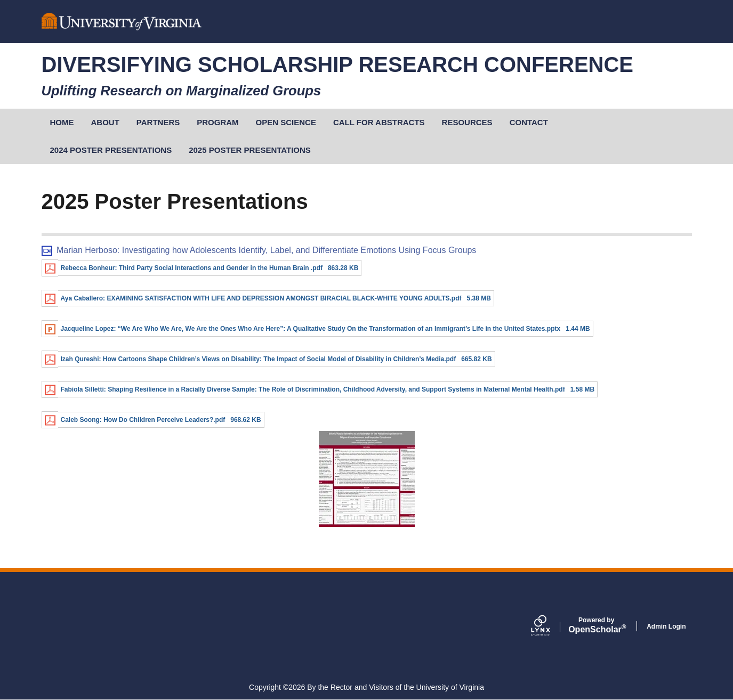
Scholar (596, 625)
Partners (158, 122)
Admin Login (666, 626)
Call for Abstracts (379, 122)
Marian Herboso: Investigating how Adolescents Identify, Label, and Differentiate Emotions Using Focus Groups (266, 250)
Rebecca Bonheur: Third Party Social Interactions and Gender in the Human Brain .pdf (192, 268)
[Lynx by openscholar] (550, 626)
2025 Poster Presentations (250, 150)
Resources (467, 122)
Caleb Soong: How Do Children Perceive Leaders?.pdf (143, 420)
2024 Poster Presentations (111, 150)
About (105, 122)
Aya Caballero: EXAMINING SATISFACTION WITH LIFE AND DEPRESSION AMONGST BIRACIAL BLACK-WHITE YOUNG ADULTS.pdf (261, 298)
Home (62, 122)
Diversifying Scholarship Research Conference (338, 64)
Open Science (286, 122)
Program (218, 122)
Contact (529, 122)
